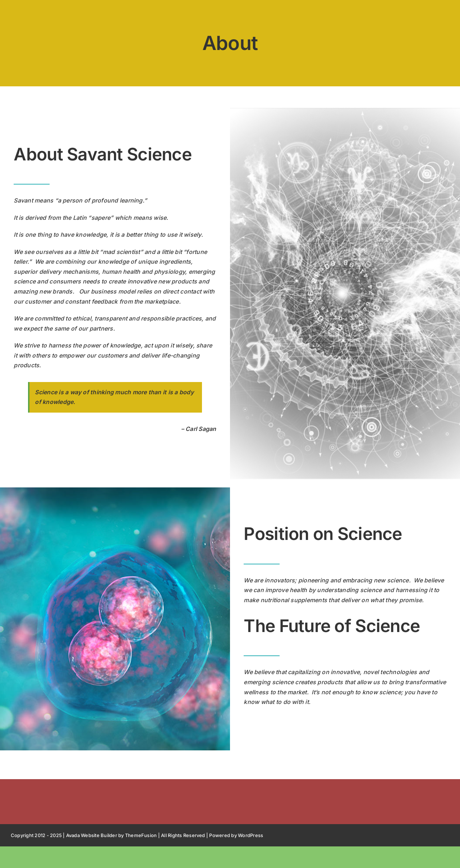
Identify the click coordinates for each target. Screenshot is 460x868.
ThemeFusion (141, 835)
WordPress (250, 835)
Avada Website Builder (92, 835)
